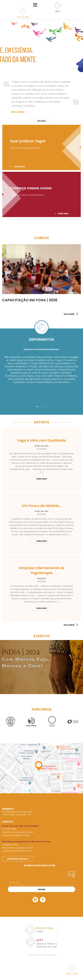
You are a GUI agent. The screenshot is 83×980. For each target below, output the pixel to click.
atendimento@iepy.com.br (16, 835)
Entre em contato (18, 859)
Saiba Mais (39, 479)
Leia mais (41, 121)
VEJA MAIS (69, 314)
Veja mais (69, 625)
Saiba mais (18, 167)
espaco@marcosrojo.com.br (17, 851)
